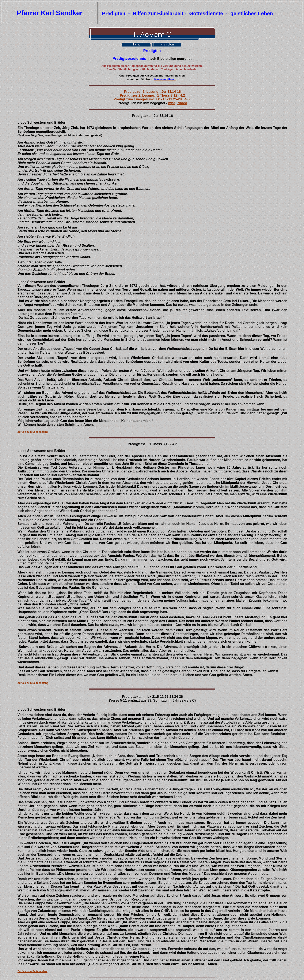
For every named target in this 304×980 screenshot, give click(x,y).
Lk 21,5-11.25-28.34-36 (165, 697)
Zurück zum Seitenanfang (33, 432)
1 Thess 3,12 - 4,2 (163, 444)
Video (182, 103)
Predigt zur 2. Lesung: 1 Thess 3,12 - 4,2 (153, 95)
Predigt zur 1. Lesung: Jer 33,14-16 (153, 92)
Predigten (152, 51)
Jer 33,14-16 (163, 116)
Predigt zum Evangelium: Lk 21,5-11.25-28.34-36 (152, 99)
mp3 (172, 103)
